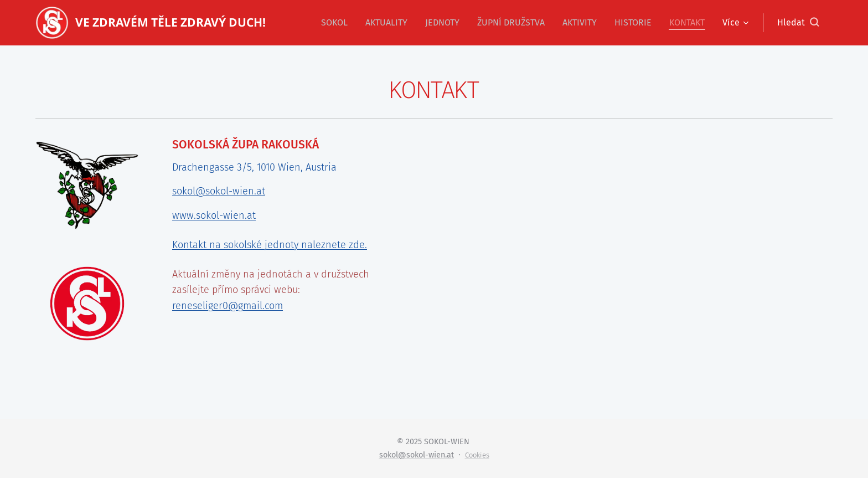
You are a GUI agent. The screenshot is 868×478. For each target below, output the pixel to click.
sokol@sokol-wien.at (219, 191)
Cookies (477, 455)
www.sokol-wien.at (214, 215)
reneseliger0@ (205, 306)
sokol (389, 455)
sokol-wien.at (430, 455)
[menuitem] (337, 23)
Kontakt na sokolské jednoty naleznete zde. (270, 244)
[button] (798, 23)
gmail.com (260, 306)
